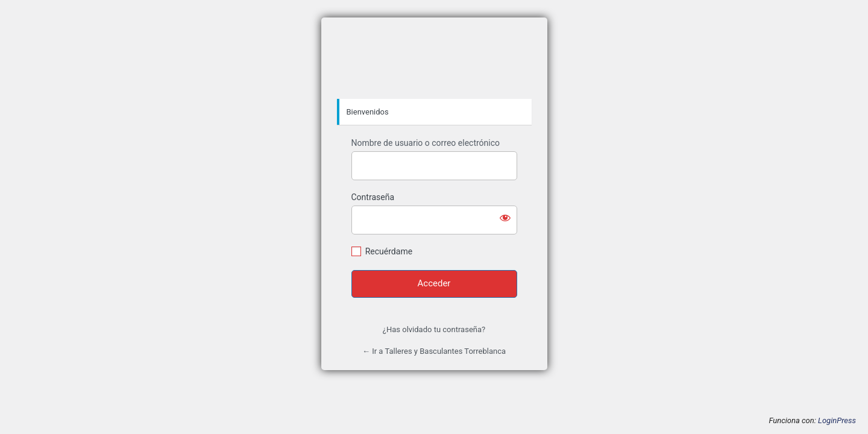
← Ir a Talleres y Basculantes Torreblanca (434, 351)
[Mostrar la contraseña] (505, 218)
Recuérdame (389, 251)
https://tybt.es (434, 58)
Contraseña (373, 197)
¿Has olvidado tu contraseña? (434, 329)
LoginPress (837, 420)
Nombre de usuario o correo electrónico (426, 143)
